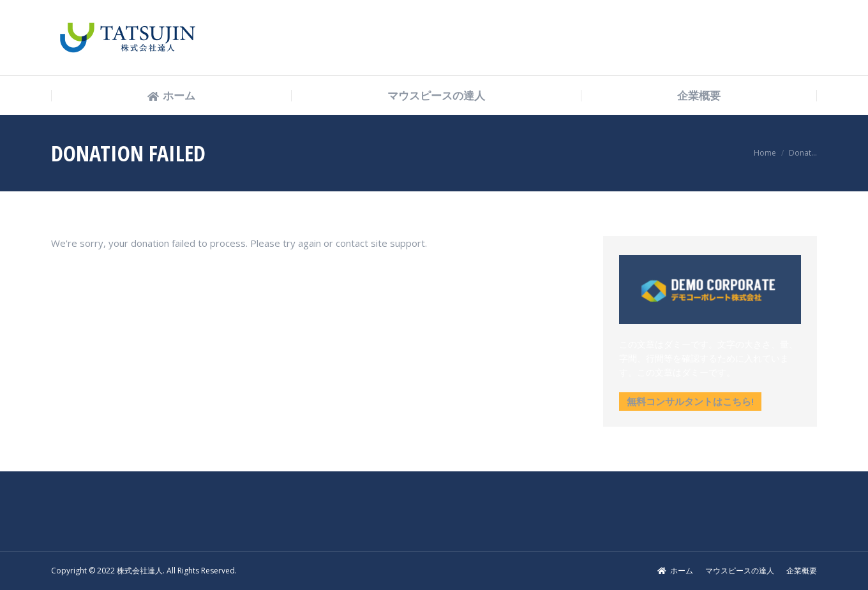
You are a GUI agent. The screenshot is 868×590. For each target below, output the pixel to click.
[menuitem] (171, 96)
